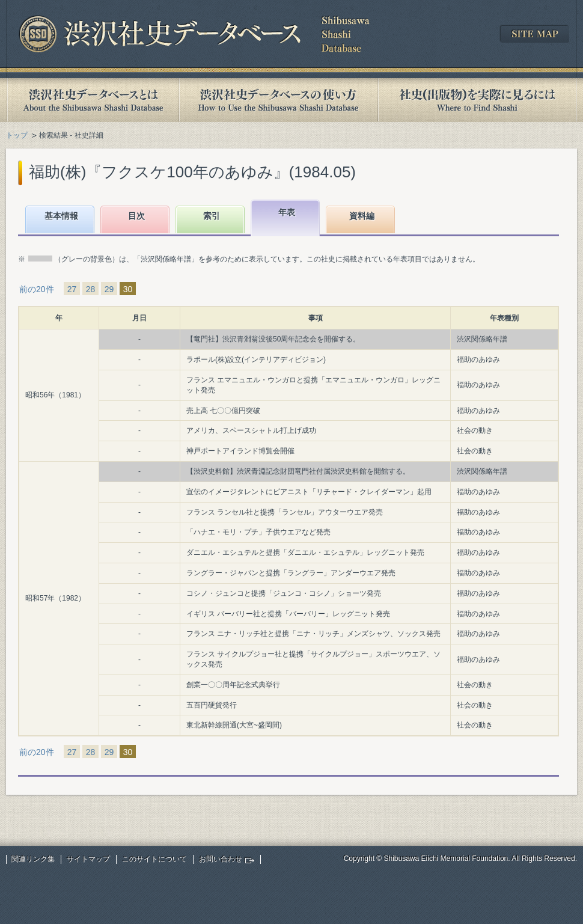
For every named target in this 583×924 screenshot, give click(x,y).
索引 (212, 216)
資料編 (362, 216)
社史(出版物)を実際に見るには (477, 100)
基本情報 (61, 216)
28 (91, 289)
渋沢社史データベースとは (92, 100)
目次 (136, 216)
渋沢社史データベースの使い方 (278, 100)
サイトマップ (88, 859)
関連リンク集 (33, 859)
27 (72, 289)
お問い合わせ (221, 859)
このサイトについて (154, 859)
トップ (17, 135)
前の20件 (37, 289)
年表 (287, 212)
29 (109, 289)
